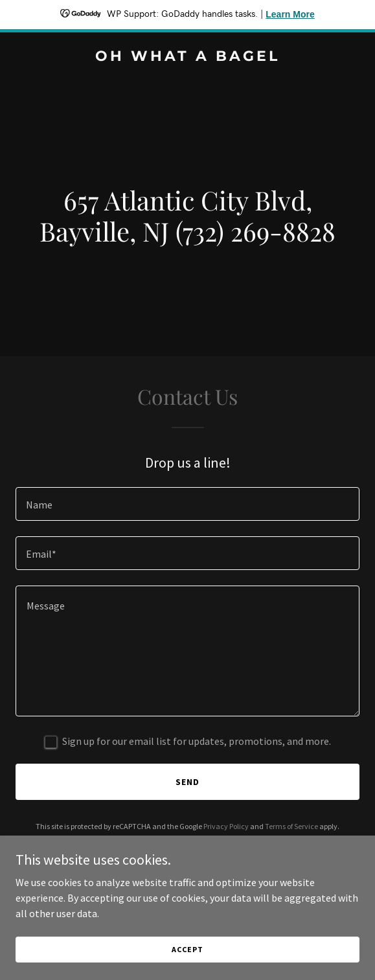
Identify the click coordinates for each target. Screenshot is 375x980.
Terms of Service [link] (291, 826)
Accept (187, 949)
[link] (187, 57)
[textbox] (187, 504)
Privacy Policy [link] (226, 826)
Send (187, 782)
